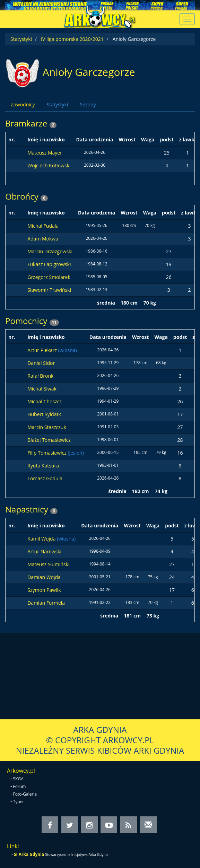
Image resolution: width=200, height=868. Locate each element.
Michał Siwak (42, 389)
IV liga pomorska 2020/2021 (72, 39)
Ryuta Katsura (43, 466)
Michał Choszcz (45, 401)
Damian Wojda (44, 577)
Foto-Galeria (25, 794)
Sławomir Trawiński (49, 290)
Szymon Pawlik (44, 590)
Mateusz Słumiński (48, 564)
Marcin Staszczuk (47, 427)
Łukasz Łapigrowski (49, 264)
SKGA (18, 779)
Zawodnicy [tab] (23, 104)
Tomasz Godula (45, 478)
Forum (20, 786)
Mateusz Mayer (45, 153)
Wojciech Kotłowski (49, 165)
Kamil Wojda (42, 539)
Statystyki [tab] (57, 104)
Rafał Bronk (40, 376)
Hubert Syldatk (44, 414)
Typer (19, 802)
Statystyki (21, 39)
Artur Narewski (44, 551)
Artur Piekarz (43, 350)
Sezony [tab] (88, 104)
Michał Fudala (43, 226)
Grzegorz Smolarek (49, 277)
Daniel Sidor (41, 363)
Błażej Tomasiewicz (49, 440)
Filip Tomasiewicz (47, 453)
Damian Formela (46, 603)
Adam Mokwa (43, 239)
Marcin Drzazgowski (50, 251)
